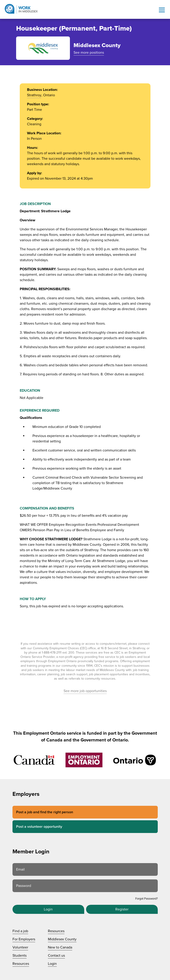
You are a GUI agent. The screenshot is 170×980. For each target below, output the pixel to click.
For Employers (24, 939)
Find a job (20, 931)
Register (122, 909)
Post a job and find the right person (45, 812)
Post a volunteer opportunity (39, 827)
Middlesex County (62, 939)
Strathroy (34, 95)
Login (48, 909)
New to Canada (60, 947)
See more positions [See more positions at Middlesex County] (89, 53)
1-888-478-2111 (52, 653)
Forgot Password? (147, 899)
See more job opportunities (85, 691)
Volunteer (20, 947)
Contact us (56, 956)
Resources (21, 964)
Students (20, 956)
